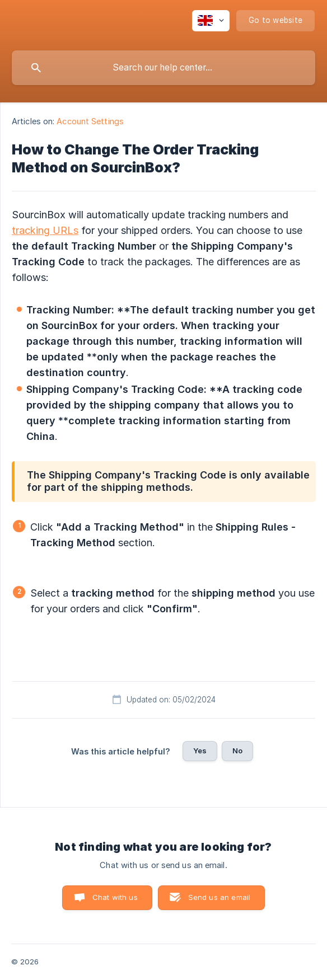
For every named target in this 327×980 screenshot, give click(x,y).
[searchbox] (163, 68)
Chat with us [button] (115, 897)
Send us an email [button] (219, 897)
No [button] (237, 751)
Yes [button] (200, 751)
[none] (211, 21)
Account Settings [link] (90, 121)
